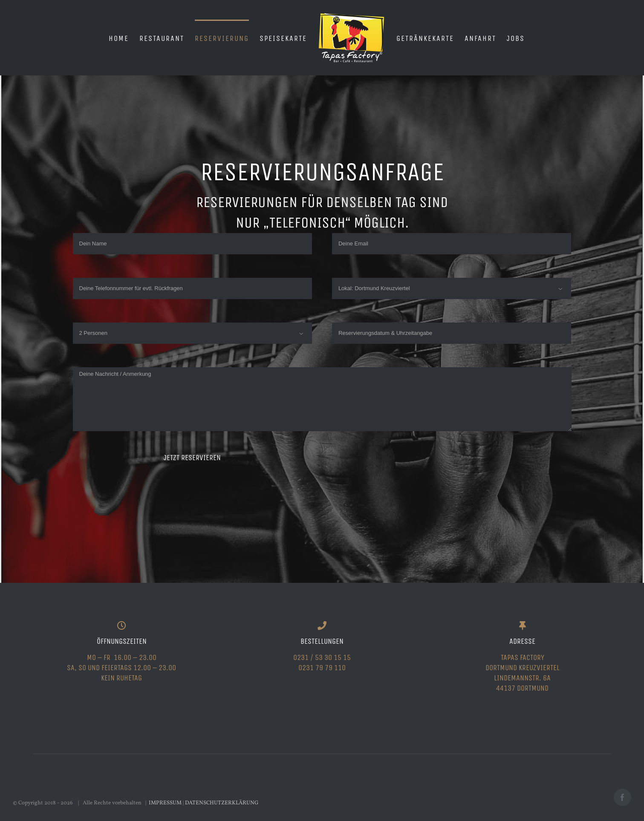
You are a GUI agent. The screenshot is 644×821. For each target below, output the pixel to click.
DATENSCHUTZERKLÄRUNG (222, 803)
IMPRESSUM (165, 803)
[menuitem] (119, 38)
